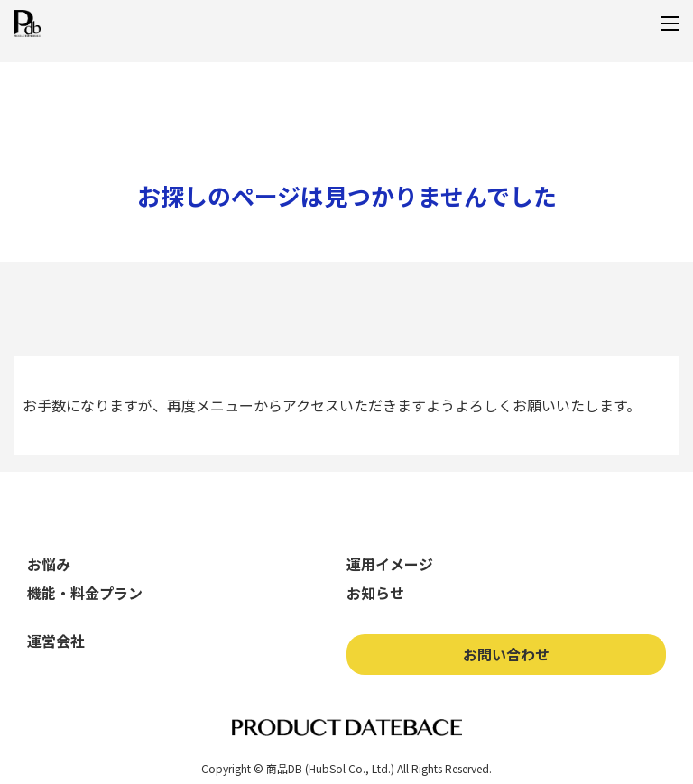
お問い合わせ (506, 654)
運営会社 (56, 641)
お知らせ (375, 593)
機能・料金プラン (85, 593)
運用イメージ (390, 564)
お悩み (49, 564)
